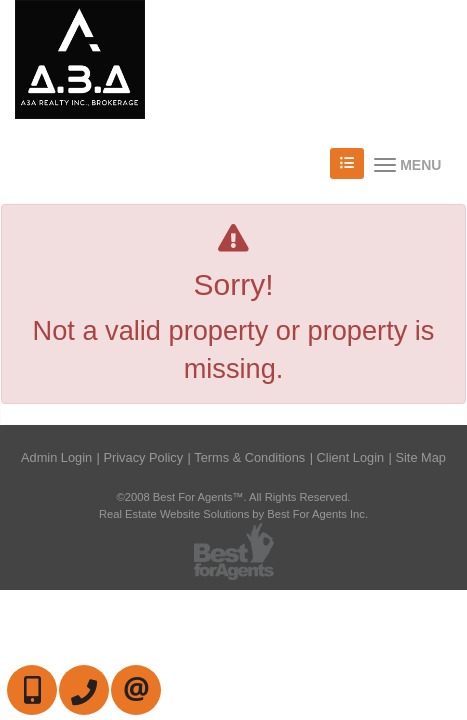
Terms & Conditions (249, 457)
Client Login (351, 457)
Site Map (420, 457)
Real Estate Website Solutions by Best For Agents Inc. (233, 514)
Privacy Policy (143, 457)
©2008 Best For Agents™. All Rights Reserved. (234, 497)
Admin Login (56, 457)
